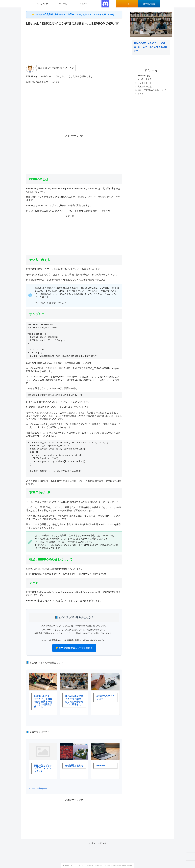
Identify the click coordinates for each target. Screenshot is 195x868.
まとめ (141, 94)
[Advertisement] (74, 45)
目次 (147, 70)
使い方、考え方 (145, 79)
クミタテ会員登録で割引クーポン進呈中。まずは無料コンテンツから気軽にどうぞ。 (76, 14)
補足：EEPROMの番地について (152, 90)
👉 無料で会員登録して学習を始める (74, 648)
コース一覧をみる (39, 788)
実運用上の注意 (145, 86)
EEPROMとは (144, 76)
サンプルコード (145, 83)
